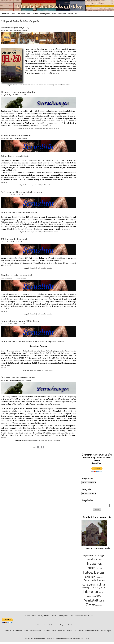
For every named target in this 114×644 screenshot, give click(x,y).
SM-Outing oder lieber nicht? (15, 239)
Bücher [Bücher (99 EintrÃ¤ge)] (97, 559)
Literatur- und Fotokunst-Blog (50, 6)
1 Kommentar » (48, 370)
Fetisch (69, 631)
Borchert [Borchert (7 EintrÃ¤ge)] (89, 560)
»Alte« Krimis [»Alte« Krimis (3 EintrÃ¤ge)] (99, 606)
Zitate (26, 631)
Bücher (54, 631)
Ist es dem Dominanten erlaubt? (17, 135)
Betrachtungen (17, 85)
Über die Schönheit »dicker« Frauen (18, 378)
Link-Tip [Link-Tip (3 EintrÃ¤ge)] (104, 588)
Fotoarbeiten (17, 631)
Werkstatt (50, 85)
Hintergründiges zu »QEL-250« (16, 27)
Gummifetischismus (92, 631)
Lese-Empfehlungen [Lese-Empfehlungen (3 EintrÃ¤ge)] (95, 588)
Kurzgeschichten (35, 631)
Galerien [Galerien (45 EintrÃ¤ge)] (90, 577)
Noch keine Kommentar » (62, 85)
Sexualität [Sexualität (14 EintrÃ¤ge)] (91, 597)
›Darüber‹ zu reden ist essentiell (16, 275)
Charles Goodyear (25, 222)
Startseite (6, 14)
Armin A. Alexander (75, 638)
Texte (14, 14)
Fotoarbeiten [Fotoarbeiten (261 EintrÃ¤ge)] (94, 572)
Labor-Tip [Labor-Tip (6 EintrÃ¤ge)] (86, 588)
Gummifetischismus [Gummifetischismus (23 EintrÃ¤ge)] (94, 580)
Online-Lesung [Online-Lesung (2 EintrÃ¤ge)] (102, 593)
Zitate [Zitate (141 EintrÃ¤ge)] (90, 605)
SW (75, 631)
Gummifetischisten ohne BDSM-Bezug (20, 321)
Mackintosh (14, 224)
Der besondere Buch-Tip (30, 85)
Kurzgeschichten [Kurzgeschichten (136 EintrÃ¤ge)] (95, 584)
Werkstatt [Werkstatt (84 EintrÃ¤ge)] (91, 600)
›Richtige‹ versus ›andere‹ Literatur (18, 92)
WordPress (49, 638)
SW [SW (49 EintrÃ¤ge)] (99, 596)
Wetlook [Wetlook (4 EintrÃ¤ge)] (101, 601)
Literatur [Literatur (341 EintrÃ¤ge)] (91, 592)
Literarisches (42, 85)
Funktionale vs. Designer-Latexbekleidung (21, 192)
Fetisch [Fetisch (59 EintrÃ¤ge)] (91, 568)
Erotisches (33, 370)
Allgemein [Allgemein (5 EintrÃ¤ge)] (86, 556)
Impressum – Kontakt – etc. (68, 14)
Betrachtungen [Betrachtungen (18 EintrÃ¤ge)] (98, 555)
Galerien (35, 14)
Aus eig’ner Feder (24, 14)
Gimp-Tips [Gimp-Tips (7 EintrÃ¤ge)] (99, 577)
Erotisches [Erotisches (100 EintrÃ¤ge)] (94, 563)
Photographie (45, 14)
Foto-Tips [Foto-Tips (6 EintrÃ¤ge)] (99, 568)
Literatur (8, 631)
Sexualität (38, 185)
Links (54, 14)
